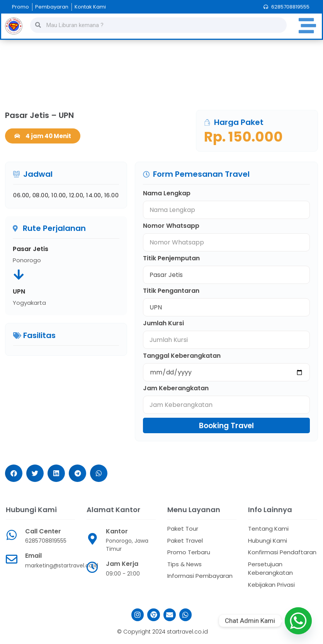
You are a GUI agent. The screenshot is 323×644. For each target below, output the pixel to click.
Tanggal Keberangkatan (182, 356)
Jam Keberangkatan (176, 389)
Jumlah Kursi (163, 324)
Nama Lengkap (167, 194)
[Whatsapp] (298, 621)
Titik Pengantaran (171, 291)
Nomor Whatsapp (171, 226)
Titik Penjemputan (171, 259)
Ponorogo (27, 260)
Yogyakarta (29, 303)
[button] (43, 136)
